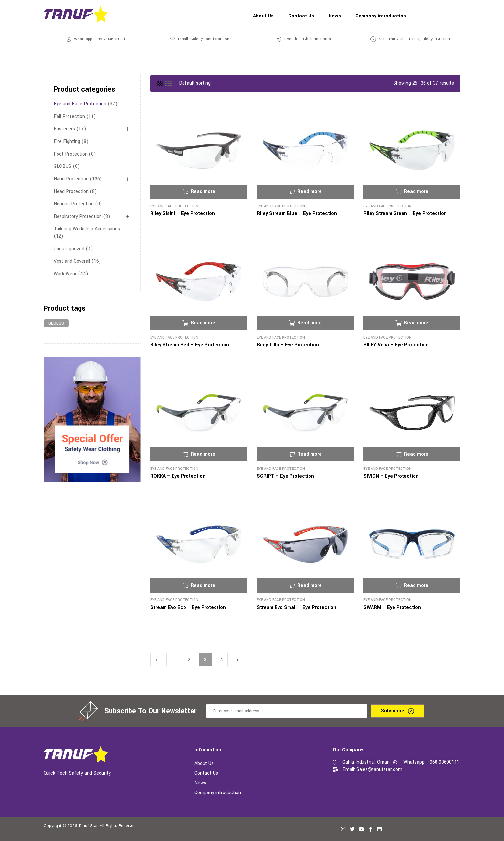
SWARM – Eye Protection (392, 607)
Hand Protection (71, 179)
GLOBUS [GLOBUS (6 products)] (56, 323)
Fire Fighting (67, 141)
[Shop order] (208, 83)
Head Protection (71, 192)
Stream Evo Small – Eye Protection (297, 607)
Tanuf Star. (89, 826)
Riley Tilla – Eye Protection (288, 345)
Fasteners (64, 129)
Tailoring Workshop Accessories (87, 229)
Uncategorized (69, 249)
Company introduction (218, 793)
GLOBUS (63, 166)
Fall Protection (69, 117)
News (200, 783)
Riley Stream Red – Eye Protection (190, 345)
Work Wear (65, 274)
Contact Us (206, 773)
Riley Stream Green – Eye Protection (405, 214)
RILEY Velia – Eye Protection (396, 345)
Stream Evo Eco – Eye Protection (188, 607)
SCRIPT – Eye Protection (285, 476)
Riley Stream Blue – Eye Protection (297, 214)
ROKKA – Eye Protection (178, 476)
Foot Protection (71, 154)
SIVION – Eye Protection (391, 476)
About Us (204, 764)
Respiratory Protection (78, 216)
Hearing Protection (74, 204)
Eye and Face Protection (174, 206)
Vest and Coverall (72, 261)
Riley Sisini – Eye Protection (183, 214)
